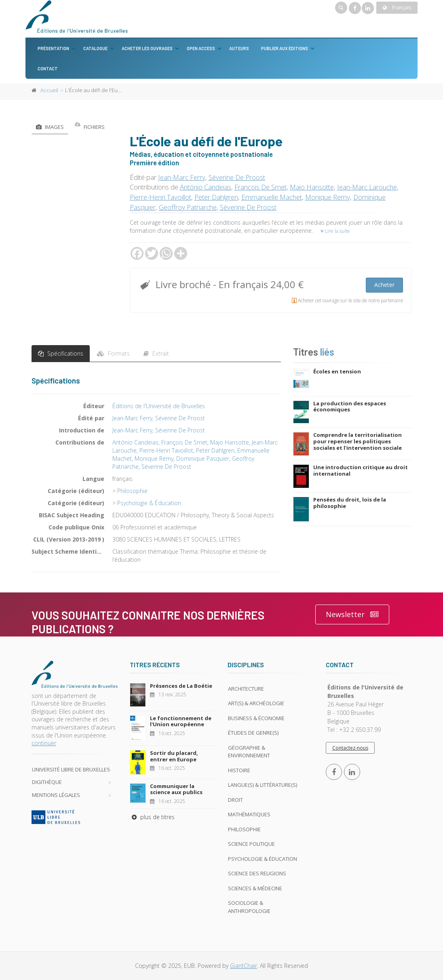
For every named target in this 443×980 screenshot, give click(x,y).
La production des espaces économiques (350, 407)
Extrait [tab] (156, 353)
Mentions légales (56, 795)
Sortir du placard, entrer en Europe (174, 756)
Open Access (201, 48)
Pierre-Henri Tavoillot (160, 197)
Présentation (53, 48)
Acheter (384, 285)
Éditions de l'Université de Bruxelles (159, 406)
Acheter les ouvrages (147, 48)
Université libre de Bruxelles (71, 769)
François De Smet (261, 187)
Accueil (49, 90)
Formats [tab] (113, 353)
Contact (48, 68)
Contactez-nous (350, 748)
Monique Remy (328, 197)
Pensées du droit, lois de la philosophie (350, 503)
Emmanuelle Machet (272, 197)
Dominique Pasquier (203, 458)
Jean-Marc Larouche (367, 187)
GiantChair (244, 966)
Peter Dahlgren (216, 197)
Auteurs (239, 48)
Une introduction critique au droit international (361, 470)
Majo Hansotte (312, 187)
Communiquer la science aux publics (176, 789)
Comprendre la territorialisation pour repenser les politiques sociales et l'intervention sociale (358, 441)
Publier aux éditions (285, 48)
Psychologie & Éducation (149, 503)
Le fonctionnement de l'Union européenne (181, 721)
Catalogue (95, 48)
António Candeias (206, 187)
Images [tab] (50, 127)
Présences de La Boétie (181, 686)
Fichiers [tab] (90, 127)
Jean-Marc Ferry (182, 177)
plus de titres (152, 817)
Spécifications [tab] (61, 353)
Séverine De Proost (237, 177)
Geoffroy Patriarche (188, 207)
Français (397, 7)
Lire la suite (335, 231)
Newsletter (352, 614)
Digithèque (47, 782)
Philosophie (132, 491)
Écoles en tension (337, 371)
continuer (44, 743)
